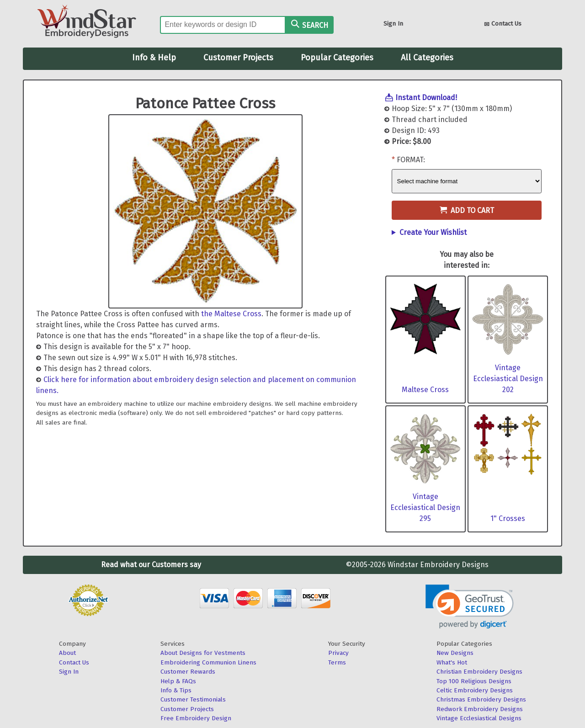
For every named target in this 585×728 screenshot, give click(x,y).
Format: (411, 160)
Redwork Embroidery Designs (480, 709)
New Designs (455, 653)
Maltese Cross (425, 390)
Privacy (338, 653)
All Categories (427, 58)
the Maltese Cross (231, 314)
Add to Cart (467, 210)
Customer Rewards (188, 672)
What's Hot (452, 662)
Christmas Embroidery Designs (481, 699)
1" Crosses (508, 518)
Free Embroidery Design (196, 718)
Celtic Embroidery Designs (475, 690)
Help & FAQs (178, 681)
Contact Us (503, 24)
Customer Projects (238, 58)
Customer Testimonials (193, 699)
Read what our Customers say (151, 565)
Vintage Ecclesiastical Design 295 (425, 507)
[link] (470, 607)
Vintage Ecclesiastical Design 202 (508, 379)
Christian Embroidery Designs (479, 672)
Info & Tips (176, 690)
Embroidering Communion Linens (208, 662)
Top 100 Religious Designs (474, 681)
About (67, 653)
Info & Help (154, 58)
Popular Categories (337, 58)
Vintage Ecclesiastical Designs (479, 718)
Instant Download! (426, 98)
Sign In (393, 24)
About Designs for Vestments (203, 653)
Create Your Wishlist (433, 232)
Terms (337, 662)
